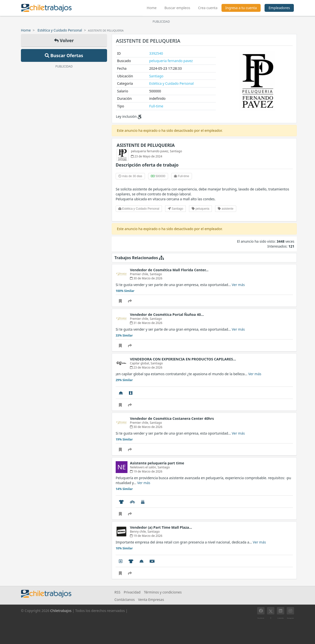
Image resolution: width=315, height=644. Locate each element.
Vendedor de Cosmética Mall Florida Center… (169, 270)
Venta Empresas (151, 600)
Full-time (156, 106)
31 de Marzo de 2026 (146, 323)
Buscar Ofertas (64, 55)
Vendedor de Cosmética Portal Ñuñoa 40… (167, 314)
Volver (64, 40)
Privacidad (132, 592)
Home (154, 7)
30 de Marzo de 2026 (146, 278)
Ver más (238, 285)
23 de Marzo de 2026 (146, 367)
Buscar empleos (177, 8)
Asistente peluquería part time (157, 463)
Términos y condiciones (163, 592)
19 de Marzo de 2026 (146, 471)
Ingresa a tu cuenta (241, 8)
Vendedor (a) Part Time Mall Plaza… (161, 527)
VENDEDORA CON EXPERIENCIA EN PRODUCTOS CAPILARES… (183, 359)
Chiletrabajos (61, 611)
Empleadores (279, 8)
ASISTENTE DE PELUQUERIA (146, 145)
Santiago (156, 76)
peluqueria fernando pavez (171, 61)
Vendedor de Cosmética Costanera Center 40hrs (172, 418)
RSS (117, 592)
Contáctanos (125, 600)
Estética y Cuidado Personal (60, 30)
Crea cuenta (208, 8)
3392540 (156, 53)
